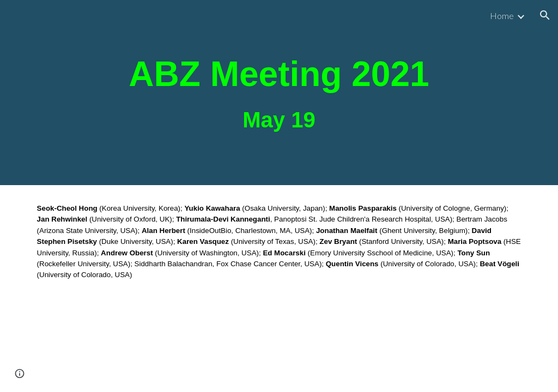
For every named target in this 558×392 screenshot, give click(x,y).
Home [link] (502, 16)
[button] (545, 15)
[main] (279, 93)
